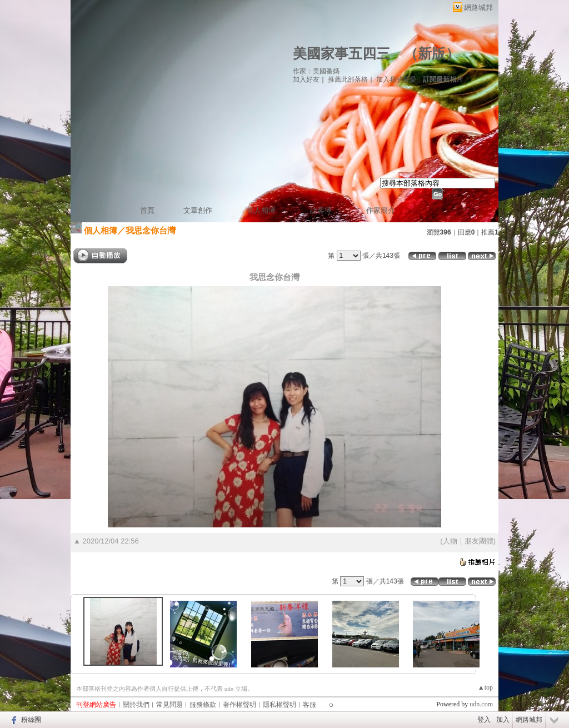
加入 (503, 720)
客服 (310, 705)
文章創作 (198, 210)
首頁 (147, 210)
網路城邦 (478, 8)
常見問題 (169, 705)
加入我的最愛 (396, 79)
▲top (485, 687)
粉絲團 (31, 720)
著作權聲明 (239, 705)
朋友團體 (479, 541)
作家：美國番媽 (316, 71)
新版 (432, 54)
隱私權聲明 (279, 705)
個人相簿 (261, 210)
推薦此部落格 (348, 79)
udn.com (481, 704)
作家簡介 (381, 210)
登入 (484, 720)
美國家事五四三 (341, 54)
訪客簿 (321, 210)
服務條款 (203, 705)
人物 (450, 541)
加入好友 (306, 79)
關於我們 (136, 705)
